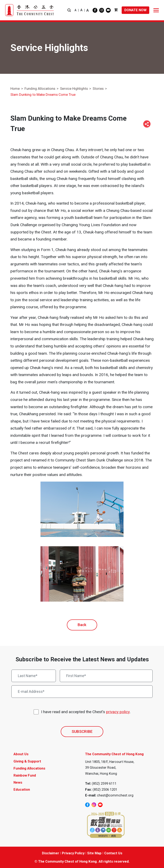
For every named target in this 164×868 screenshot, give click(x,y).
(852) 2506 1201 (105, 789)
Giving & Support (27, 761)
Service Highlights (74, 89)
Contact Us (113, 853)
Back (82, 625)
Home (15, 89)
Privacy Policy (73, 853)
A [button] (75, 10)
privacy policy (118, 712)
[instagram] (102, 10)
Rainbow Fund (25, 775)
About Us (21, 754)
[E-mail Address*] (82, 692)
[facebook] (95, 10)
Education (22, 789)
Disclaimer (51, 853)
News (18, 782)
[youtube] (108, 10)
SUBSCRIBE (82, 731)
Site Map (94, 853)
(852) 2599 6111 (104, 783)
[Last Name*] (34, 676)
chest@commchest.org (115, 795)
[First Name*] (106, 676)
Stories (98, 89)
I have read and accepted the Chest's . (86, 712)
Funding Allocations (40, 89)
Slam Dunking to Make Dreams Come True (43, 95)
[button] (69, 10)
